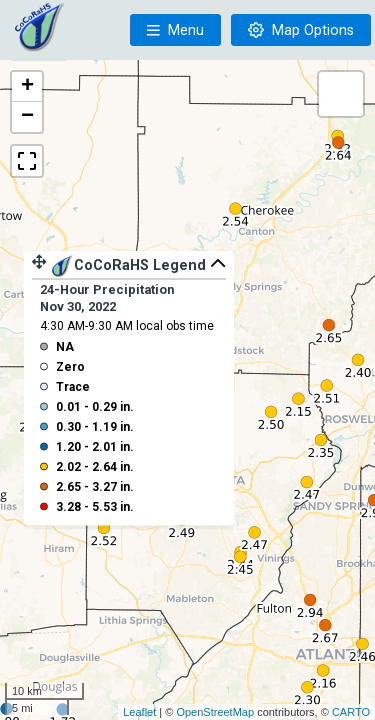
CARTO (351, 712)
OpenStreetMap (215, 712)
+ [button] (27, 87)
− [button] (27, 117)
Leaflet (139, 712)
